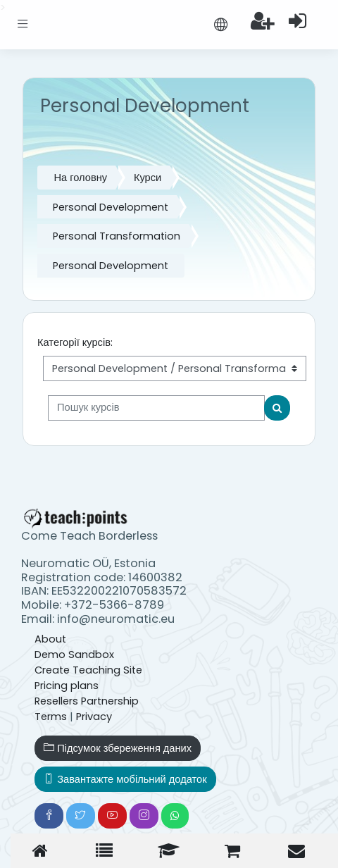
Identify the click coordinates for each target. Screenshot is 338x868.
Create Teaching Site (88, 670)
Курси (148, 178)
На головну (80, 178)
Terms (51, 717)
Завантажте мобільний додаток (125, 779)
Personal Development (111, 207)
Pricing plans (67, 686)
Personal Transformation (117, 236)
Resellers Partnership (87, 701)
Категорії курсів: (75, 342)
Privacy (94, 717)
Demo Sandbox (74, 655)
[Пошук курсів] (156, 408)
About (50, 639)
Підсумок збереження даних (118, 748)
